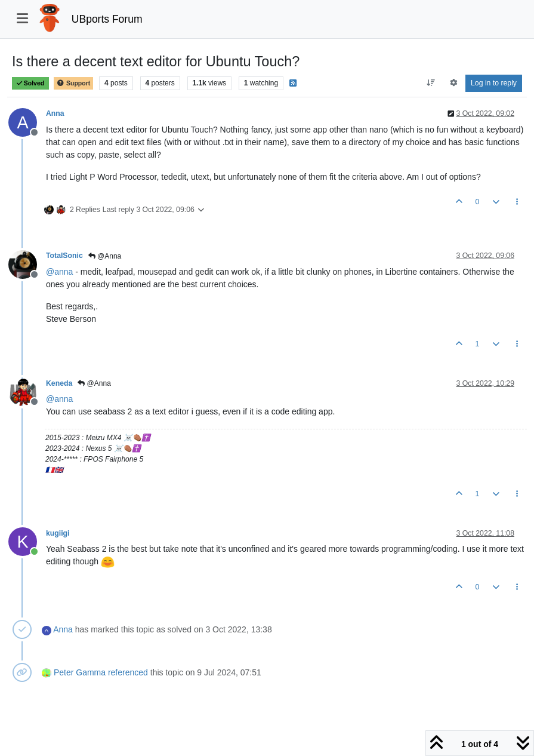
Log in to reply (494, 83)
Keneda (59, 383)
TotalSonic (64, 256)
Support (73, 83)
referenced (128, 672)
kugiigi (58, 533)
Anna (55, 113)
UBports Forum (107, 19)
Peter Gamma (80, 672)
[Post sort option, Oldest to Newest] (431, 83)
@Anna (105, 256)
